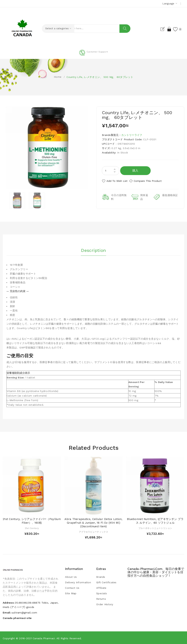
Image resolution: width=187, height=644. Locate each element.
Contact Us (72, 587)
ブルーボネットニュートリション (155, 527)
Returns (101, 598)
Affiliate (101, 587)
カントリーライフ (132, 135)
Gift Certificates (106, 582)
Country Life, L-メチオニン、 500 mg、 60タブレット (100, 77)
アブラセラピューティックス (93, 531)
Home (58, 77)
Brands (101, 576)
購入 (135, 171)
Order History (105, 604)
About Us (71, 576)
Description (93, 249)
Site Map (71, 593)
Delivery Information (78, 582)
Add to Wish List (117, 181)
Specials (102, 593)
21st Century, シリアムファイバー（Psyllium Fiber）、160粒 (32, 520)
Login (166, 29)
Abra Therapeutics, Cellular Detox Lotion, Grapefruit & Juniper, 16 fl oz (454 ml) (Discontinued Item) (93, 522)
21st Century (32, 527)
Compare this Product (151, 181)
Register (159, 29)
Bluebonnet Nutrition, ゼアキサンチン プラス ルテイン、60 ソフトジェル (155, 520)
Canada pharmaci (44, 638)
